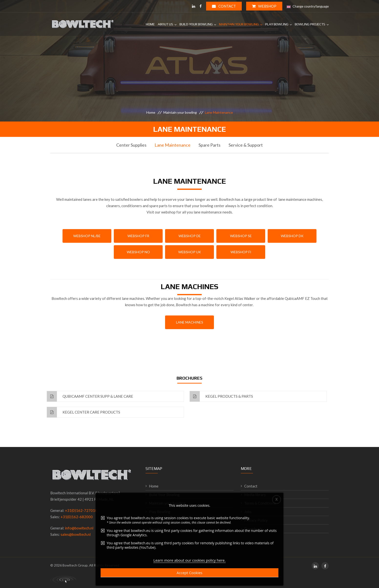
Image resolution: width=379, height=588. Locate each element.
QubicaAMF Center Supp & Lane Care (90, 396)
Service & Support (246, 145)
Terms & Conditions (260, 503)
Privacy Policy (256, 520)
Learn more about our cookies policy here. (189, 562)
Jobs (248, 512)
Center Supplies (131, 145)
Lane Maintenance (173, 145)
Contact (224, 6)
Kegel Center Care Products (84, 412)
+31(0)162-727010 (81, 510)
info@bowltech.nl (79, 528)
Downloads (253, 529)
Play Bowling (277, 24)
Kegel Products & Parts (221, 396)
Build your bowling (196, 24)
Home (150, 24)
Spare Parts (210, 145)
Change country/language (308, 7)
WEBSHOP (264, 6)
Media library (255, 495)
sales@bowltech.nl (76, 534)
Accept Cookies (189, 575)
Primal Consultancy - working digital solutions (63, 579)
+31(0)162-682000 (77, 517)
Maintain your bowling (239, 24)
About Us (165, 24)
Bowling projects (310, 24)
